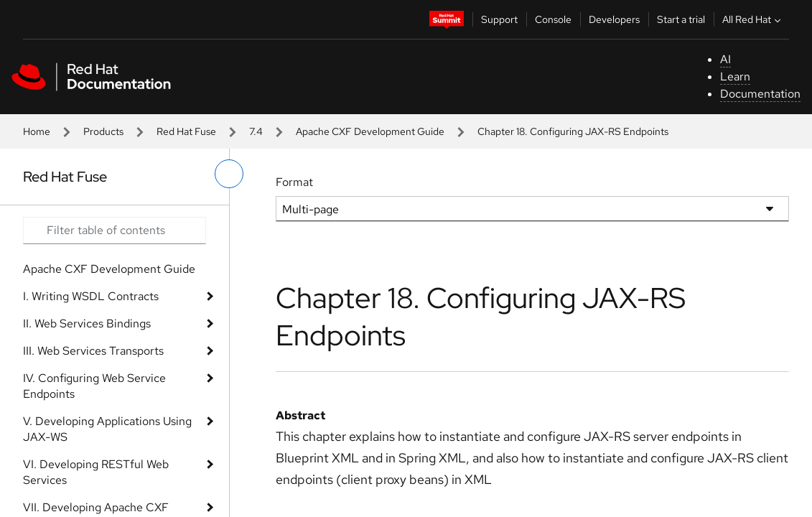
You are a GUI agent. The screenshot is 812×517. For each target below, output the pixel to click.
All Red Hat (753, 19)
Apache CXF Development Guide (370, 131)
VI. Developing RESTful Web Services (96, 472)
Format (294, 182)
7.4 (256, 131)
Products (103, 131)
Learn (735, 76)
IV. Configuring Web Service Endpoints (94, 386)
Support (499, 19)
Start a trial (681, 19)
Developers (614, 19)
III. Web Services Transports (93, 351)
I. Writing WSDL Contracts (91, 296)
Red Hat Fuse (186, 131)
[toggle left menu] (229, 174)
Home (37, 131)
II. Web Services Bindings (87, 323)
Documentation (760, 94)
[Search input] (115, 230)
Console (553, 19)
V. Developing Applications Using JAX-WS (107, 429)
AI (725, 59)
